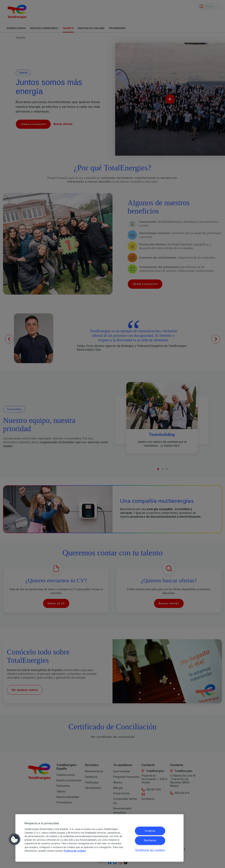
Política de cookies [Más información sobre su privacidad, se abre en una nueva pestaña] (75, 851)
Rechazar (150, 840)
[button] (15, 839)
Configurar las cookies (150, 850)
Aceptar (150, 831)
